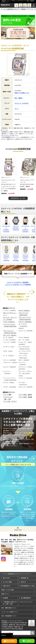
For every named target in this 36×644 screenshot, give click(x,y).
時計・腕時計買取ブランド (9, 608)
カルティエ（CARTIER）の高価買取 (18, 282)
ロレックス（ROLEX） (10, 335)
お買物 (21, 5)
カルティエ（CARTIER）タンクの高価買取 (18, 285)
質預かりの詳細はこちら (22, 93)
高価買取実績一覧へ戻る (18, 198)
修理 (29, 5)
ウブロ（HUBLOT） (9, 322)
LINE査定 (28, 641)
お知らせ (23, 582)
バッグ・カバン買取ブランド (10, 612)
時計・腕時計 (19, 98)
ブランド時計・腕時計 (25, 395)
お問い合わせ (7, 586)
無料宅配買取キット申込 (28, 586)
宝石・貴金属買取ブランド (9, 616)
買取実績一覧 (25, 578)
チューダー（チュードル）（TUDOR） (10, 318)
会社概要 (5, 598)
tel (16, 5)
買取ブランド (5, 594)
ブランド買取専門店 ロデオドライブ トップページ (17, 574)
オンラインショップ (27, 602)
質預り (25, 5)
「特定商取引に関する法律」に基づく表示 (10, 603)
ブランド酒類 (7, 395)
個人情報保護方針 (26, 598)
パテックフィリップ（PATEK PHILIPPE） (25, 318)
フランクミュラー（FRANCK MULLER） (10, 332)
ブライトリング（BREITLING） (23, 314)
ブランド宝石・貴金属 (25, 397)
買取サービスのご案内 (8, 590)
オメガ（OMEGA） (24, 310)
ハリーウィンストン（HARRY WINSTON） (10, 325)
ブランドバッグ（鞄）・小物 (8, 398)
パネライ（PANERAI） (25, 322)
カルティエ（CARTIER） (22, 103)
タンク (17, 109)
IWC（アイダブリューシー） (10, 314)
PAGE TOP (18, 530)
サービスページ (6, 136)
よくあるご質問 (7, 582)
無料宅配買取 (11, 641)
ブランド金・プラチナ (10, 401)
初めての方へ (7, 578)
